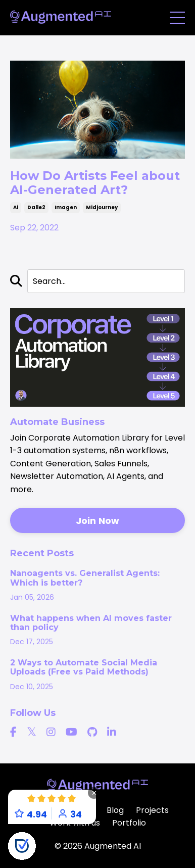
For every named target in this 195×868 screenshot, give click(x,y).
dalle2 (36, 207)
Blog (115, 810)
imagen (66, 207)
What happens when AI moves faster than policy (91, 623)
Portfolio (129, 823)
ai (16, 207)
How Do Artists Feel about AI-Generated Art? (95, 183)
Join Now (98, 521)
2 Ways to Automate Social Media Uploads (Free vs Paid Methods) (84, 667)
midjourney (102, 207)
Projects (152, 810)
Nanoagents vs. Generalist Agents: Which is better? (85, 578)
